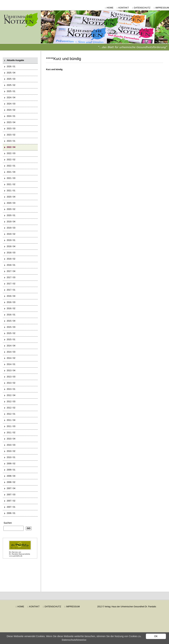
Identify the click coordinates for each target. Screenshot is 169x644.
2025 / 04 (11, 73)
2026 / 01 (11, 67)
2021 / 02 (11, 184)
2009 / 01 (11, 470)
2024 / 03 (11, 104)
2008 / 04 (11, 476)
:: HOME (109, 8)
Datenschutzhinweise (74, 640)
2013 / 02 (11, 383)
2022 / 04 (11, 147)
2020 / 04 (11, 197)
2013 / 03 (11, 377)
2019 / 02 (11, 234)
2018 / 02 (11, 259)
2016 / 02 (11, 308)
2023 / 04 (11, 122)
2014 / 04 (11, 346)
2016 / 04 (11, 296)
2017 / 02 (11, 284)
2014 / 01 (11, 364)
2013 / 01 (11, 389)
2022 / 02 (11, 160)
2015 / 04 (11, 321)
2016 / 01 (11, 315)
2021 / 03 (11, 178)
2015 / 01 (11, 339)
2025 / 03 (11, 79)
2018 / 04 (11, 246)
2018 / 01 (11, 265)
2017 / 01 (11, 290)
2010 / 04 (11, 439)
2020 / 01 (11, 215)
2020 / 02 (11, 209)
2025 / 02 (11, 85)
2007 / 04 (11, 488)
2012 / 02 (11, 408)
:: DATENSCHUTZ (141, 8)
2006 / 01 (11, 513)
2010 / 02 (11, 451)
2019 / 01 (11, 240)
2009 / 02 (11, 464)
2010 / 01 (11, 457)
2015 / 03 (11, 327)
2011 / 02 (11, 433)
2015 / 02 (11, 333)
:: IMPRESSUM (161, 8)
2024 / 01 (11, 116)
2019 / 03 (11, 228)
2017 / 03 (11, 277)
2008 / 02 (11, 482)
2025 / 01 (11, 91)
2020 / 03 (11, 203)
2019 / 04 (11, 222)
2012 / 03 (11, 402)
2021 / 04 (11, 172)
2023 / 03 (11, 129)
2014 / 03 (11, 352)
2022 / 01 (11, 166)
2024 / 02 (11, 110)
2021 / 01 (11, 191)
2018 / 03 (11, 253)
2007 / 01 (11, 507)
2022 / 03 (11, 153)
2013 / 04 (11, 371)
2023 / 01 (11, 141)
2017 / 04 (11, 271)
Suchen (8, 523)
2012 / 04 (11, 395)
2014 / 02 (11, 358)
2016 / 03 (11, 302)
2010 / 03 (11, 445)
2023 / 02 (11, 135)
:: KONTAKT (123, 8)
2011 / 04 (11, 420)
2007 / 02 (11, 501)
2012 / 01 (11, 414)
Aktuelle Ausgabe (15, 60)
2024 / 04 (11, 98)
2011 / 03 (11, 426)
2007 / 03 (11, 495)
